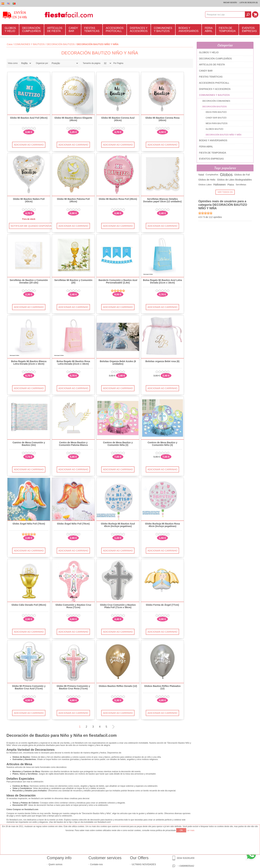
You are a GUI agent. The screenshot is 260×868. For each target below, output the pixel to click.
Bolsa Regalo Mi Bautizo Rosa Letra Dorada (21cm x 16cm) (73, 363)
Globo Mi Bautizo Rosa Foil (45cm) (118, 199)
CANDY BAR (73, 30)
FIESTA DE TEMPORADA (227, 30)
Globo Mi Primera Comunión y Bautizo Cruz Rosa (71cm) (73, 687)
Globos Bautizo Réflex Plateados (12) (162, 687)
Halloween (220, 185)
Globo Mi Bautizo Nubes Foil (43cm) (29, 200)
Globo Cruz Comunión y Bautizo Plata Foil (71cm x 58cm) (118, 606)
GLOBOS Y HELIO (10, 30)
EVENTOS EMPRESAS (249, 30)
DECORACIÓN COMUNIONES (216, 101)
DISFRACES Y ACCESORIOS (139, 30)
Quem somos (55, 864)
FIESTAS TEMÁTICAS (92, 30)
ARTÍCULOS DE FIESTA (55, 30)
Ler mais (191, 830)
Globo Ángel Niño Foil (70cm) (73, 524)
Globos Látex (205, 185)
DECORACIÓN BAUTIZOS (61, 44)
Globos (226, 175)
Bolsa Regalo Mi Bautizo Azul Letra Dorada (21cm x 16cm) (162, 281)
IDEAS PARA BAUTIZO (216, 112)
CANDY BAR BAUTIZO (216, 118)
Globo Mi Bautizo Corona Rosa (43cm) (162, 119)
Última (120, 727)
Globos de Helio (207, 180)
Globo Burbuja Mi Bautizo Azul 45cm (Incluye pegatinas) (118, 525)
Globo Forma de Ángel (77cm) (162, 605)
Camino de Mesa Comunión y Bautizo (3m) (29, 444)
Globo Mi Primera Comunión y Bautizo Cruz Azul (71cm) (29, 687)
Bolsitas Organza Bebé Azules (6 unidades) (118, 363)
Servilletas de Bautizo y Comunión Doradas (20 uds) (29, 281)
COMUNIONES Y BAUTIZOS (163, 30)
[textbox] (225, 14)
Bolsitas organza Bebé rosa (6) (162, 361)
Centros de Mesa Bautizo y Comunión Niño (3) (162, 444)
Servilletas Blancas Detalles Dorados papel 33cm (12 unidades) (162, 200)
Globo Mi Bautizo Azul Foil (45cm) (29, 118)
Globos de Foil (242, 175)
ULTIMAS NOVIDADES (144, 864)
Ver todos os (225, 192)
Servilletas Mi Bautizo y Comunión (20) (73, 281)
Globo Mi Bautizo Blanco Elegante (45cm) (73, 119)
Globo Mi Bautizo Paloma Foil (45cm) (73, 200)
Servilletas (241, 185)
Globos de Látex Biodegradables (234, 180)
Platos (231, 185)
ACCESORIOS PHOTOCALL (115, 30)
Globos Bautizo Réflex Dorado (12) (118, 686)
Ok (181, 830)
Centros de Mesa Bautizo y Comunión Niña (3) (118, 444)
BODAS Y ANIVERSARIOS (189, 30)
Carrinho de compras (255, 14)
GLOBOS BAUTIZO (214, 129)
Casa (10, 44)
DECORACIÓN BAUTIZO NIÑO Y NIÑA (224, 135)
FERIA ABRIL (209, 30)
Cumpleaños (212, 175)
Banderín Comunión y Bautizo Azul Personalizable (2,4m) (118, 281)
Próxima (113, 727)
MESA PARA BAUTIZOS (217, 123)
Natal (201, 175)
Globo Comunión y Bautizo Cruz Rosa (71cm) (73, 606)
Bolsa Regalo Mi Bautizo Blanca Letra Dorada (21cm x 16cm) (29, 363)
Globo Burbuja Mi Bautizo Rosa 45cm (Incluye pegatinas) (162, 525)
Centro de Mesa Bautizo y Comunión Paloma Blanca (73, 444)
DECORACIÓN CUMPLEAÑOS (32, 30)
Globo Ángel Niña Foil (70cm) (29, 524)
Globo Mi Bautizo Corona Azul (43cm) (118, 119)
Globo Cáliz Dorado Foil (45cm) (29, 605)
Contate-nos (96, 864)
